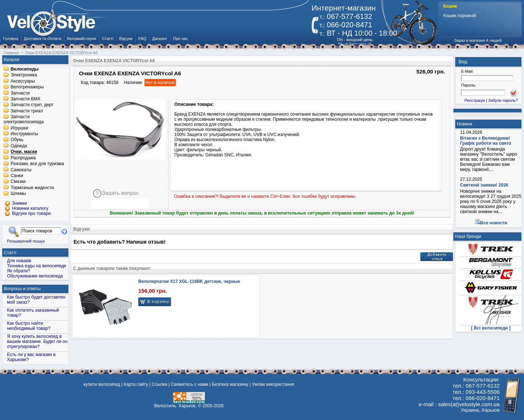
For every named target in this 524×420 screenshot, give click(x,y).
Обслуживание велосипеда (35, 276)
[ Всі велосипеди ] (491, 328)
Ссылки (160, 384)
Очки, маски (24, 152)
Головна (11, 39)
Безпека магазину (230, 384)
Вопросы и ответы (22, 289)
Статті (108, 39)
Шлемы (18, 194)
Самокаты (21, 170)
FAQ (142, 39)
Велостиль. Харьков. (176, 406)
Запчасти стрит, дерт (32, 105)
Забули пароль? (503, 100)
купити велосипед (102, 384)
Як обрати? (19, 271)
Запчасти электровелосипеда (23, 120)
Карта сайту (136, 384)
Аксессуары (23, 81)
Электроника (24, 75)
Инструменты (24, 134)
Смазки (18, 182)
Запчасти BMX (25, 99)
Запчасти (20, 93)
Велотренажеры (27, 87)
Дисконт (160, 39)
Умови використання (273, 384)
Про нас (181, 39)
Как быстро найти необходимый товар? (29, 326)
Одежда (19, 146)
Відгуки (126, 39)
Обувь (17, 140)
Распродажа (23, 158)
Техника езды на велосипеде (37, 266)
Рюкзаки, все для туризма (37, 164)
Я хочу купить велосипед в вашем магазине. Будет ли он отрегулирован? (37, 341)
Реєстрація (475, 100)
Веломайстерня (82, 39)
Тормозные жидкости (32, 188)
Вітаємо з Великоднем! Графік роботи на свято (485, 141)
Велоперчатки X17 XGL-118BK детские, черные (189, 281)
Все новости (494, 223)
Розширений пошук (26, 241)
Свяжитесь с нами (190, 384)
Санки (17, 176)
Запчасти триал (27, 111)
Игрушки (19, 128)
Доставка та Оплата (43, 39)
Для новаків (19, 261)
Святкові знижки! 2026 (484, 185)
